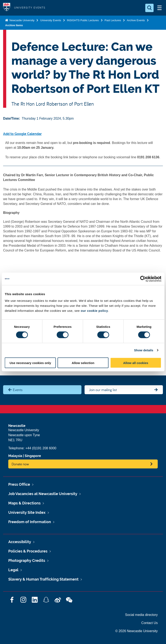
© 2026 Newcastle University (136, 631)
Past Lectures (113, 20)
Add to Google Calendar (22, 134)
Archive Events (136, 20)
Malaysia (15, 456)
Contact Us (150, 623)
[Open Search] (149, 8)
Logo (7, 8)
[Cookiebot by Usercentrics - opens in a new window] (143, 279)
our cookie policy (95, 310)
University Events (51, 20)
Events (18, 390)
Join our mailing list (103, 390)
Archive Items (14, 25)
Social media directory (141, 615)
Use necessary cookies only (30, 363)
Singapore (33, 456)
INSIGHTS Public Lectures (83, 20)
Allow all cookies (136, 363)
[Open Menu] (159, 8)
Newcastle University (22, 20)
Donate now (20, 464)
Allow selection (83, 363)
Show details (144, 350)
